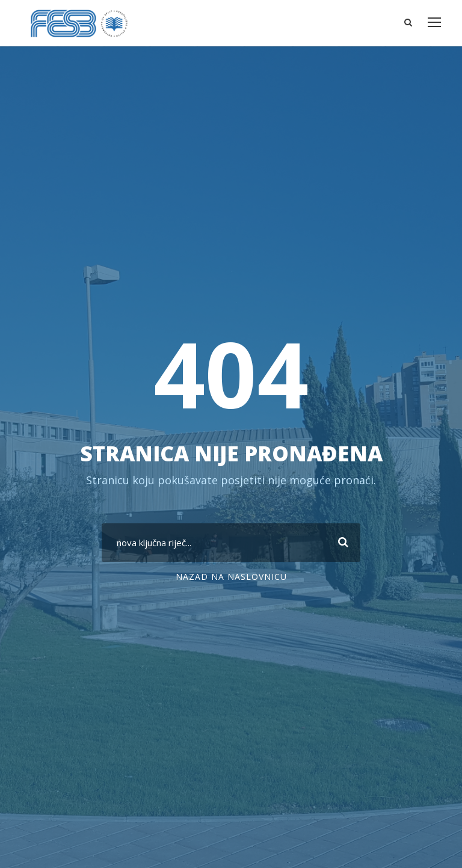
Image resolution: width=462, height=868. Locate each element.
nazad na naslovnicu (231, 577)
